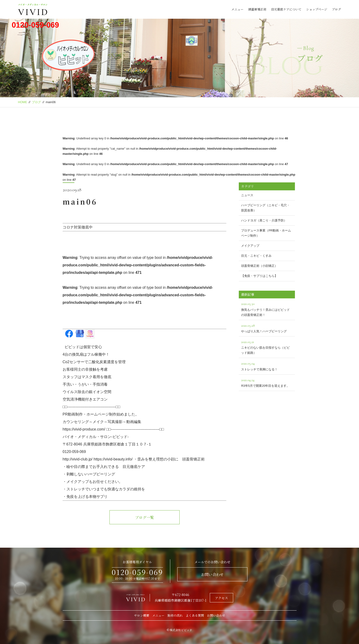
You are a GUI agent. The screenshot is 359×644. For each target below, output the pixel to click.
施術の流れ (175, 615)
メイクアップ (250, 246)
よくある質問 (195, 615)
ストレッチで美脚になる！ (267, 366)
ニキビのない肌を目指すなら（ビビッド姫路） (267, 347)
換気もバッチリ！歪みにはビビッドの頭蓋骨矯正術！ (267, 309)
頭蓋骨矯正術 (257, 9)
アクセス (221, 598)
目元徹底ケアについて (286, 9)
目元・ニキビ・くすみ (256, 256)
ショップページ (317, 9)
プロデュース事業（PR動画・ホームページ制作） (266, 233)
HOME (23, 102)
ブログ (336, 9)
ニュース (247, 195)
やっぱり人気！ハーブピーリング (267, 328)
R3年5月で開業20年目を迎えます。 (267, 382)
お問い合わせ (212, 574)
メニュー (237, 9)
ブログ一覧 (145, 517)
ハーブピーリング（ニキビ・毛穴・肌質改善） (265, 208)
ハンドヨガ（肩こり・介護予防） (264, 220)
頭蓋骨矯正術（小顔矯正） (259, 266)
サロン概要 (142, 615)
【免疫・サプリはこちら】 (259, 276)
